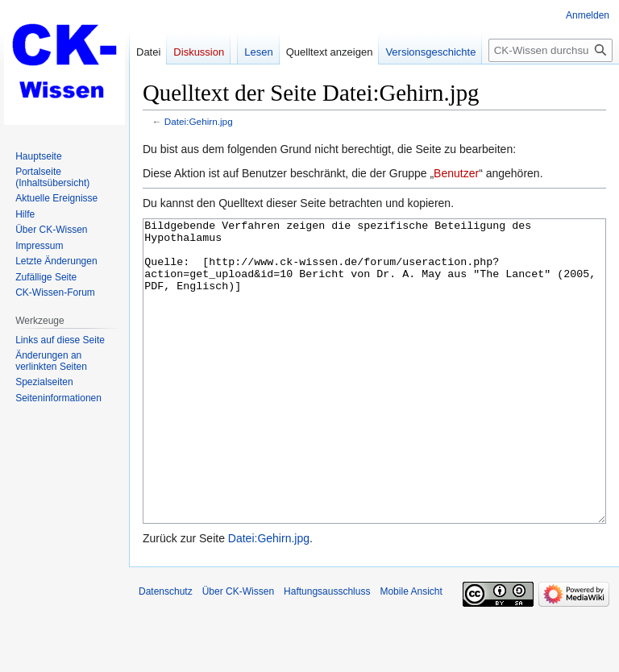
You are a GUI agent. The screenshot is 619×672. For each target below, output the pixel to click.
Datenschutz (166, 652)
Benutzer (456, 173)
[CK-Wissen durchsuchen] (550, 50)
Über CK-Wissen (238, 652)
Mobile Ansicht (411, 652)
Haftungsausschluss (327, 652)
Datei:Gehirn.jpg (199, 121)
